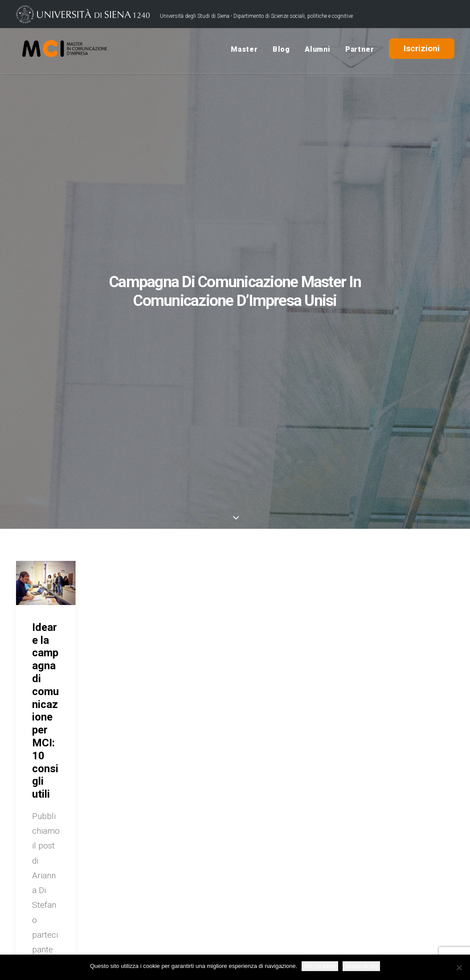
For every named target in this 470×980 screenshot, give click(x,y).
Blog (281, 51)
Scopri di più (361, 966)
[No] (459, 968)
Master (244, 51)
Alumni (318, 51)
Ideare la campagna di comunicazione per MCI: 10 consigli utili (45, 711)
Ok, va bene (320, 966)
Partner (360, 51)
